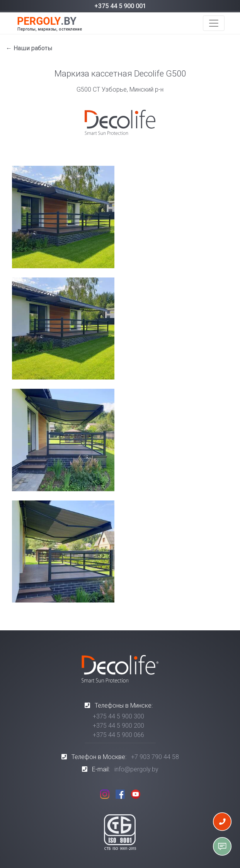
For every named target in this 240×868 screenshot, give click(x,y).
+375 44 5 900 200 (118, 726)
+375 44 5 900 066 (118, 735)
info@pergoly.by (136, 769)
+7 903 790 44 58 (155, 757)
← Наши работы (29, 48)
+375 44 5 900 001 (120, 6)
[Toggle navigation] (214, 23)
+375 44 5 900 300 (118, 716)
